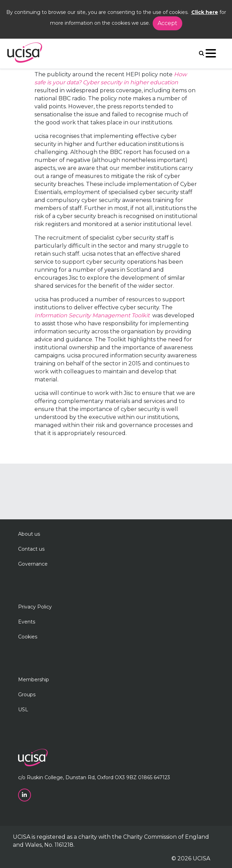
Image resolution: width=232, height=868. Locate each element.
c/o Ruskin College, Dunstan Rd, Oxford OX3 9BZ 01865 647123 (94, 777)
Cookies (28, 637)
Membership (34, 680)
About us (29, 534)
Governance (33, 564)
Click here (205, 12)
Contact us (31, 549)
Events (27, 622)
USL (23, 710)
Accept (167, 23)
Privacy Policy (35, 607)
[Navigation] (211, 55)
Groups (27, 695)
